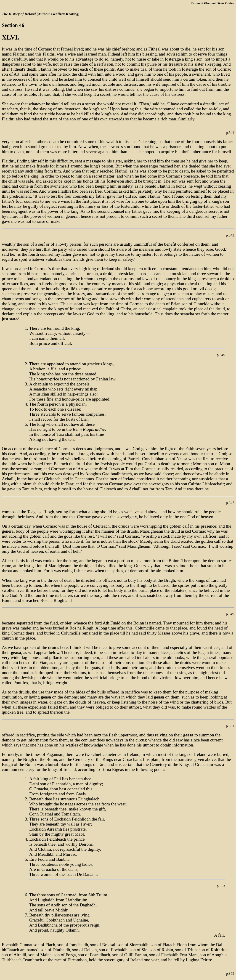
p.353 (221, 886)
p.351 (230, 726)
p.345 (221, 355)
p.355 (230, 973)
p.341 (230, 133)
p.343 (230, 235)
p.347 (230, 503)
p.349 (230, 614)
